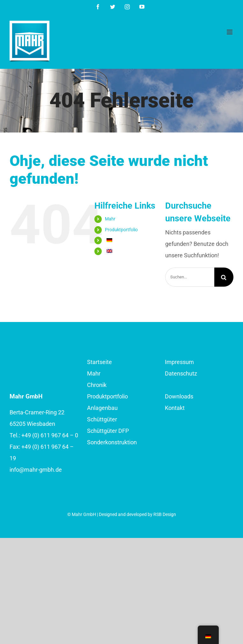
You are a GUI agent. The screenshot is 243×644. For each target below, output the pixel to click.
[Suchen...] (190, 277)
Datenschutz (181, 373)
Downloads (179, 396)
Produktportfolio (121, 230)
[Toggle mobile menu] (230, 32)
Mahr (110, 219)
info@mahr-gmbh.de (36, 470)
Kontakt (175, 408)
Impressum (179, 362)
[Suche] (224, 277)
